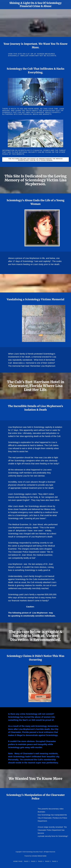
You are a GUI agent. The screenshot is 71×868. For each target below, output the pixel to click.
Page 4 (41, 861)
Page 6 (55, 861)
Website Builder (42, 856)
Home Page (18, 861)
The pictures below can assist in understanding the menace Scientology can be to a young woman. (36, 159)
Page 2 (27, 861)
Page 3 (34, 861)
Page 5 (48, 861)
